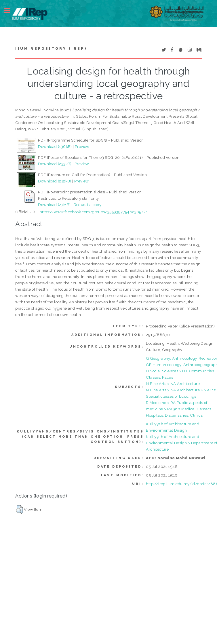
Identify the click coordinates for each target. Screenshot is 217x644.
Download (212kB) (55, 181)
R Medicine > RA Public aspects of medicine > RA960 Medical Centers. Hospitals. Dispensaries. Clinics (179, 409)
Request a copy (88, 205)
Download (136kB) (55, 146)
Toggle (10, 11)
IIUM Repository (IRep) (51, 49)
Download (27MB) (54, 205)
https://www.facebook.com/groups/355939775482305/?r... (95, 212)
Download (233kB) (55, 164)
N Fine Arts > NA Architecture (173, 384)
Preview (82, 146)
